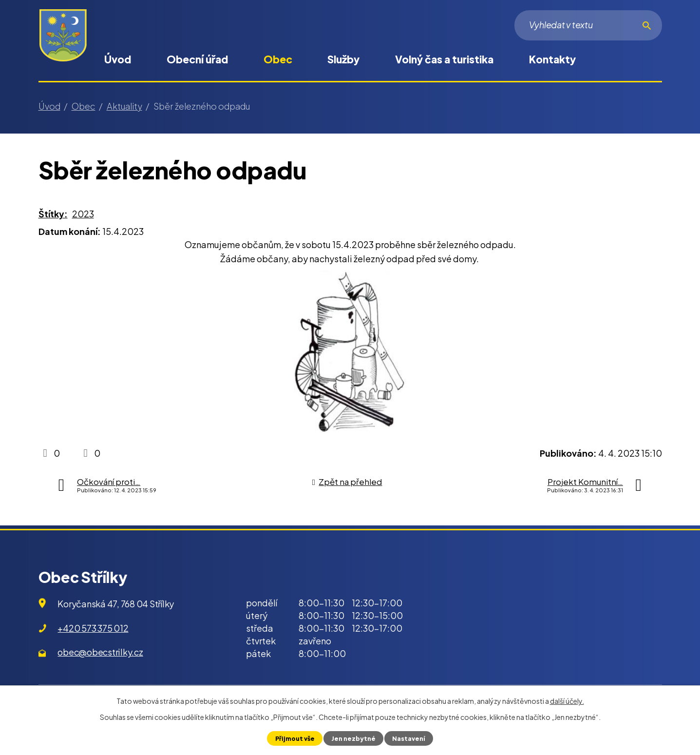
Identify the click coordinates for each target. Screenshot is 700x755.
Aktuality (124, 106)
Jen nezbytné (353, 738)
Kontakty (552, 59)
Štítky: (53, 214)
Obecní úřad (197, 59)
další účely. (567, 701)
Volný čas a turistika (444, 59)
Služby (343, 59)
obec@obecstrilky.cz (100, 652)
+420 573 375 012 (93, 628)
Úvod (118, 59)
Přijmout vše (294, 738)
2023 (83, 214)
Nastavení (409, 738)
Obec (278, 59)
